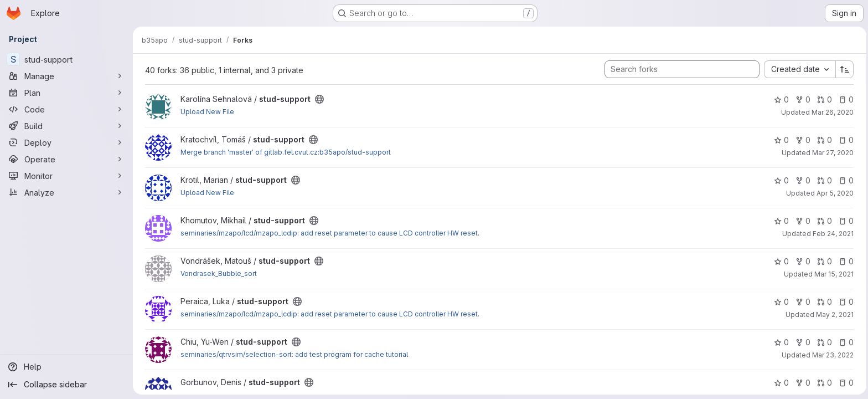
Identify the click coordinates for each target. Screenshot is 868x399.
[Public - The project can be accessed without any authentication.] (318, 99)
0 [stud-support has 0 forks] (802, 99)
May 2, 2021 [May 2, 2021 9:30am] (834, 314)
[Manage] (66, 76)
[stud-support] (66, 59)
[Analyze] (66, 192)
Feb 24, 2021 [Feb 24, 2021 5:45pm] (832, 234)
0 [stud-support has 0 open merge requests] (823, 99)
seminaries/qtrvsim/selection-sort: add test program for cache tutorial (293, 354)
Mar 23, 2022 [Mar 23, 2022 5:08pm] (832, 355)
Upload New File (206, 112)
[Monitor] (66, 176)
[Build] (66, 126)
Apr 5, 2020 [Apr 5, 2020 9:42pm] (834, 193)
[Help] (66, 367)
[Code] (66, 109)
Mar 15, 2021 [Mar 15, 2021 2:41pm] (833, 274)
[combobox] (799, 69)
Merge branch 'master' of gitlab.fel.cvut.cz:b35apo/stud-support (285, 152)
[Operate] (66, 159)
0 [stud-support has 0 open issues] (845, 99)
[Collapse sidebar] (66, 385)
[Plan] (66, 93)
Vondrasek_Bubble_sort (218, 273)
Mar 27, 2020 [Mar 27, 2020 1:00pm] (832, 153)
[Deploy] (66, 142)
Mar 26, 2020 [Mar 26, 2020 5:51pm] (831, 112)
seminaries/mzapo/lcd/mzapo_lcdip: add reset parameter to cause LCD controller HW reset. (329, 233)
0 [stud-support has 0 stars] (780, 99)
